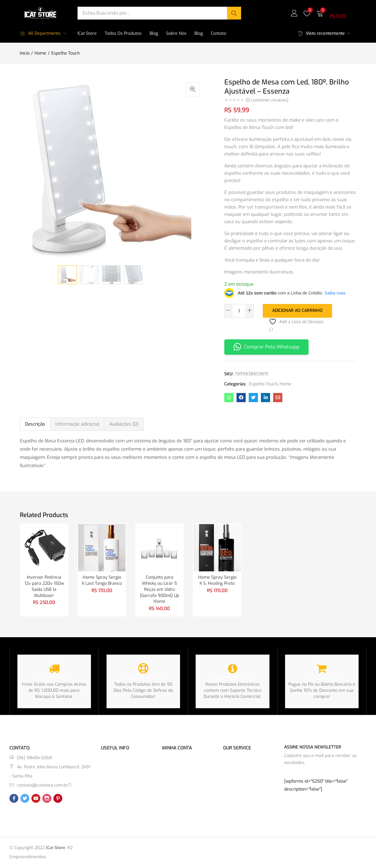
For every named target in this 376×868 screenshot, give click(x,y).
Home (40, 53)
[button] (336, 13)
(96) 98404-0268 (34, 758)
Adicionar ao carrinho (297, 311)
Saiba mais (335, 293)
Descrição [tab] (35, 424)
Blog (154, 33)
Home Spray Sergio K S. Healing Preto (217, 580)
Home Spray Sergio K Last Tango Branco (102, 580)
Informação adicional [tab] (77, 424)
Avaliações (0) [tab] (124, 424)
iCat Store (87, 33)
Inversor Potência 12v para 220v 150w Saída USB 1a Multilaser (44, 586)
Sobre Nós (176, 33)
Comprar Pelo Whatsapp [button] (266, 347)
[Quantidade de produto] (239, 311)
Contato (219, 33)
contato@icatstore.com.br (42, 786)
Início (25, 53)
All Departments (40, 33)
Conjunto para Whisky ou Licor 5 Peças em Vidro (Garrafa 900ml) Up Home (159, 589)
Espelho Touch (65, 53)
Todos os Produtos (123, 33)
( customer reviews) (267, 100)
